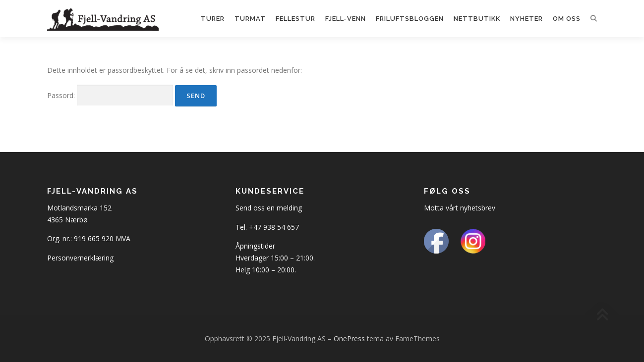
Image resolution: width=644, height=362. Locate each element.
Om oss (567, 19)
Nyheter (527, 19)
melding (289, 208)
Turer (213, 19)
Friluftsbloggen (410, 19)
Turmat (250, 19)
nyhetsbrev (478, 208)
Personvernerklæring (80, 258)
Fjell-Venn (346, 19)
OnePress (349, 338)
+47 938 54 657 (274, 227)
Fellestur (295, 19)
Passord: (110, 95)
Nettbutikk (477, 19)
